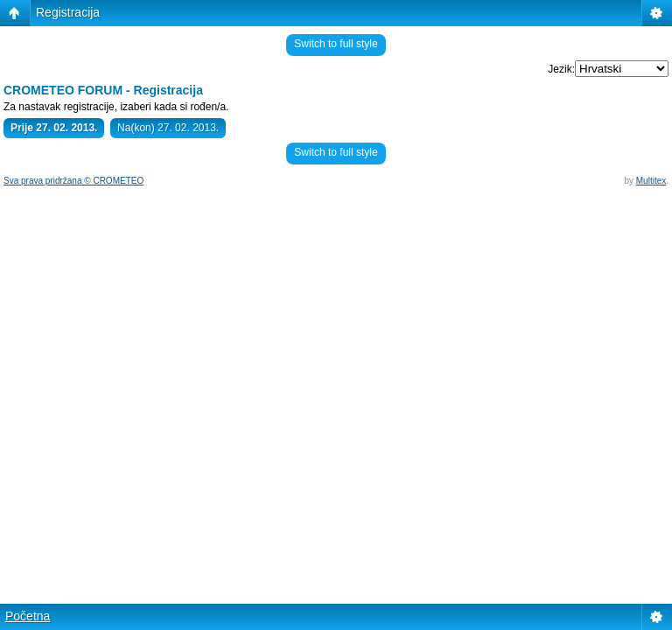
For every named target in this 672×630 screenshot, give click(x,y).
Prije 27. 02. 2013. (54, 128)
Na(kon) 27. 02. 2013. (168, 128)
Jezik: (561, 69)
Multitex (651, 181)
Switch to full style (336, 44)
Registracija (68, 12)
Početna (28, 616)
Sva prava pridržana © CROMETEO (73, 181)
